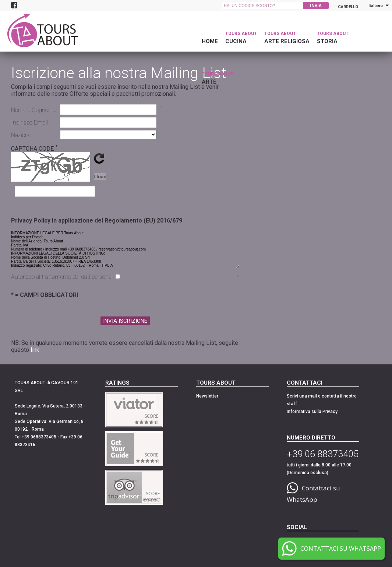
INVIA (316, 5)
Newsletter (207, 396)
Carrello (348, 5)
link (35, 350)
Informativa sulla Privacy (312, 412)
